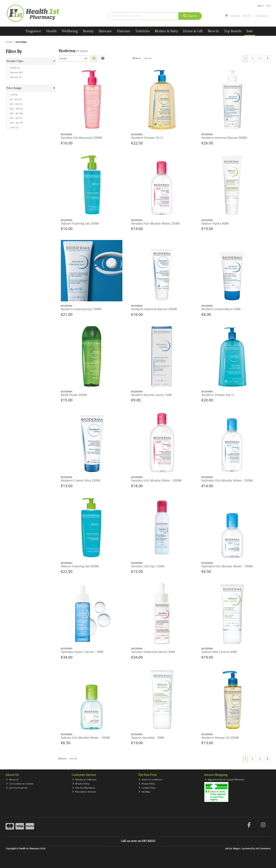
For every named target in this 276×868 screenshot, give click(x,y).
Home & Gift (193, 31)
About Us (12, 780)
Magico (237, 849)
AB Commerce (263, 849)
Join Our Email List (17, 788)
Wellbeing (70, 31)
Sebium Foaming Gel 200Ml (80, 223)
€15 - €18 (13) (17, 109)
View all (147, 58)
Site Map (144, 792)
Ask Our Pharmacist (84, 788)
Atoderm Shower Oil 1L (147, 138)
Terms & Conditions (150, 780)
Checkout (262, 16)
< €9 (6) (14, 95)
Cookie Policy (147, 788)
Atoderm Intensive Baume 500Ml (224, 138)
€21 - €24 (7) (16, 118)
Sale (250, 31)
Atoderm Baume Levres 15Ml (151, 395)
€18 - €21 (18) (17, 114)
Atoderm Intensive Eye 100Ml (81, 309)
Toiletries (142, 31)
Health (51, 31)
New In (213, 31)
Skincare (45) (16, 73)
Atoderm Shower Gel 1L (218, 395)
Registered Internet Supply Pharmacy (225, 780)
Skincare (105, 31)
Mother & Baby (166, 31)
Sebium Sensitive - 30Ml (148, 738)
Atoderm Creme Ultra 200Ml (80, 480)
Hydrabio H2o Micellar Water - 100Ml (227, 566)
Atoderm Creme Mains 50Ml (221, 309)
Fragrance (33, 31)
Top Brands (233, 31)
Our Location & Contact (20, 784)
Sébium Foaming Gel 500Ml (80, 566)
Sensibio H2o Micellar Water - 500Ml (156, 480)
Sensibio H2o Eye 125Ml (148, 566)
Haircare (124, 31)
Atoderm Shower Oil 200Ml (220, 738)
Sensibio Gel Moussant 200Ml (81, 138)
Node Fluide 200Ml (74, 395)
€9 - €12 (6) (16, 100)
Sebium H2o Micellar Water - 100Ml (85, 738)
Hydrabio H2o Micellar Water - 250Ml (227, 480)
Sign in (261, 6)
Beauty (88, 31)
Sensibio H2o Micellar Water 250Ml (155, 223)
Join (269, 6)
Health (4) (15, 68)
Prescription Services (84, 792)
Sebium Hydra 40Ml (215, 223)
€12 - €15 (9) (16, 104)
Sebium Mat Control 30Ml (219, 652)
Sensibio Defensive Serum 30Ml (153, 652)
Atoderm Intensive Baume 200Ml (154, 309)
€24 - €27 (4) (16, 123)
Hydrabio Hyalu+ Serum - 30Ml (82, 652)
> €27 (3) (14, 128)
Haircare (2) (16, 77)
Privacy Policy (147, 784)
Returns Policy (81, 784)
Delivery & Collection (84, 780)
